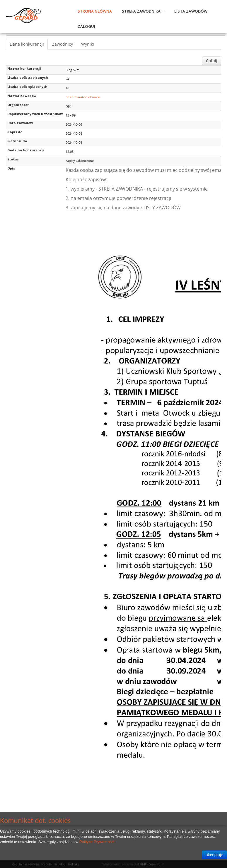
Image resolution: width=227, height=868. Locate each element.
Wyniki (88, 44)
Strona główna (95, 11)
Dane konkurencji (27, 44)
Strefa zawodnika (141, 11)
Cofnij (212, 61)
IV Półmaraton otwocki (83, 97)
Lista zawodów (191, 11)
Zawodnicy (63, 44)
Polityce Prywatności (97, 842)
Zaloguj (86, 26)
